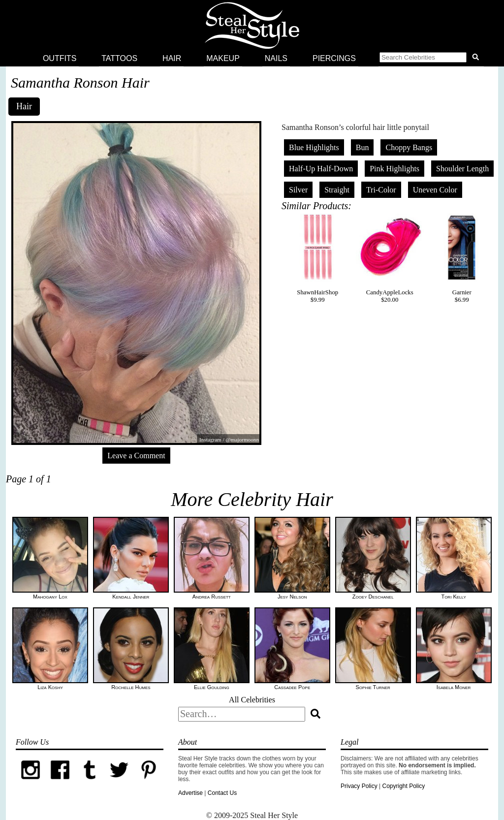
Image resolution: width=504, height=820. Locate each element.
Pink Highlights (394, 169)
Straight (337, 190)
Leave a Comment (136, 456)
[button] (431, 59)
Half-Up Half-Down (321, 169)
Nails (276, 58)
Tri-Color (381, 190)
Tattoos (119, 58)
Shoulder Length (462, 169)
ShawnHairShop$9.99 (317, 258)
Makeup (223, 58)
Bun (362, 147)
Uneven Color (435, 190)
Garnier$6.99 (462, 258)
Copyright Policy (403, 786)
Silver (298, 190)
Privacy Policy (359, 786)
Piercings (334, 58)
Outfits (60, 58)
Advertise (190, 793)
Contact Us (222, 793)
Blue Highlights (314, 147)
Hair (172, 58)
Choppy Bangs (409, 147)
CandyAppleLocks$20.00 (390, 258)
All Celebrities (252, 700)
